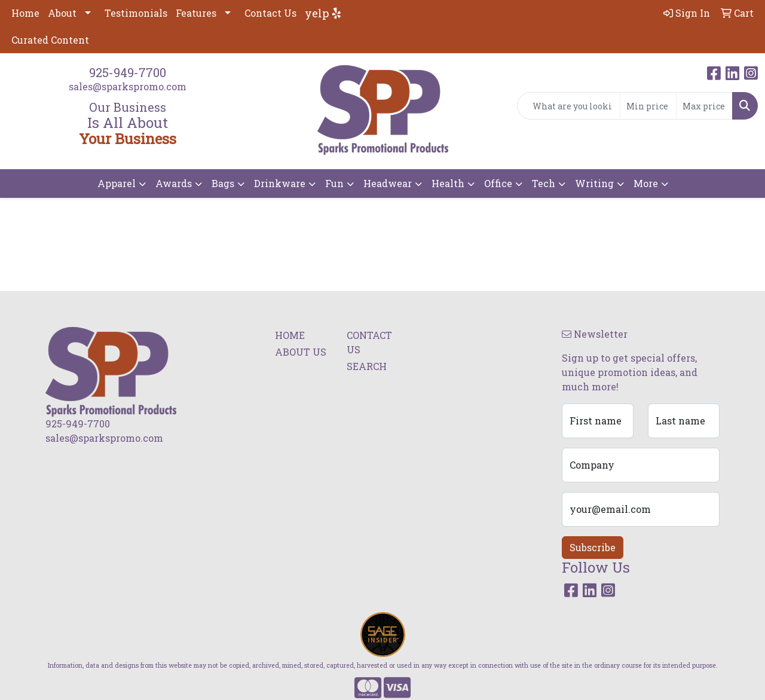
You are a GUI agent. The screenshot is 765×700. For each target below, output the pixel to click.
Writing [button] (594, 183)
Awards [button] (174, 183)
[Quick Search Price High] (704, 106)
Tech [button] (544, 183)
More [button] (646, 183)
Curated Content (50, 40)
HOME (290, 335)
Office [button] (498, 183)
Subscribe (593, 547)
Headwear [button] (388, 183)
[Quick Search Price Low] (648, 106)
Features (196, 13)
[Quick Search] (569, 106)
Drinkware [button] (280, 183)
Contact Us (270, 13)
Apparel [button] (117, 183)
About (62, 13)
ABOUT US (301, 352)
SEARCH (367, 366)
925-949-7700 (128, 72)
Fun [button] (334, 183)
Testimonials (136, 13)
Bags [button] (223, 183)
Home (25, 13)
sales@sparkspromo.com (128, 86)
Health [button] (448, 183)
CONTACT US (369, 342)
